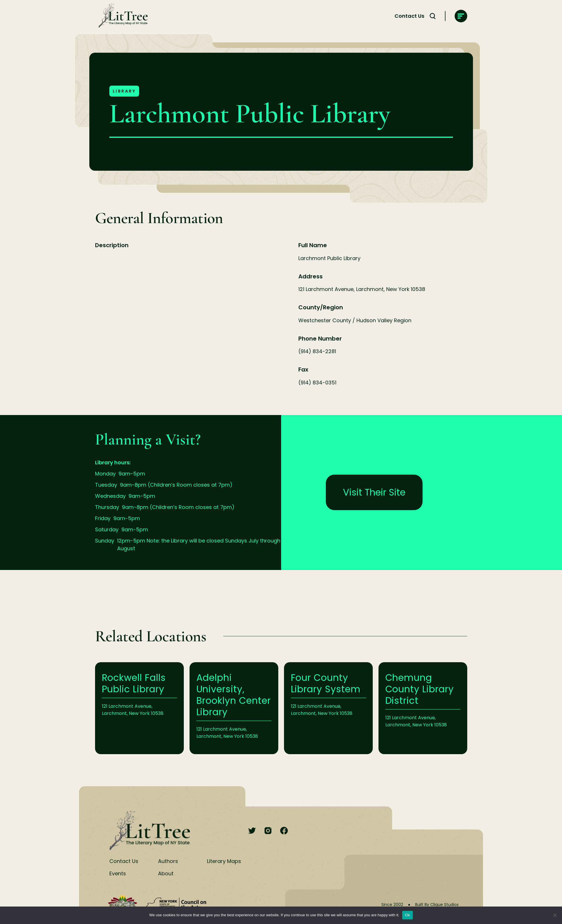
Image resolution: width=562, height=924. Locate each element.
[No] (555, 915)
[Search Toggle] (433, 16)
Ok (408, 915)
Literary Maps (224, 861)
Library (124, 91)
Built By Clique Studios (437, 905)
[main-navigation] (461, 16)
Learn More (139, 708)
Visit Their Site (374, 492)
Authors (168, 861)
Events (118, 873)
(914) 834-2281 (317, 351)
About (166, 873)
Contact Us (409, 16)
